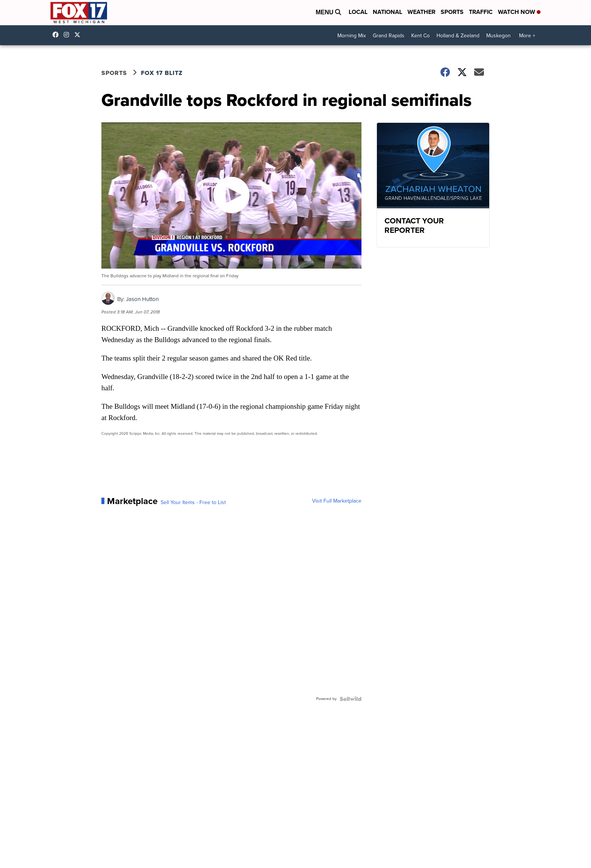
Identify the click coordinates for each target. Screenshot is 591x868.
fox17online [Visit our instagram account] (68, 35)
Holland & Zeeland (458, 36)
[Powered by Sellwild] (351, 699)
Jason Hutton (142, 299)
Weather (421, 12)
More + (527, 36)
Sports (452, 12)
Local (358, 12)
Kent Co (420, 36)
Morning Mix (352, 36)
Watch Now (519, 12)
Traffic (481, 12)
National (387, 12)
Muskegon (498, 36)
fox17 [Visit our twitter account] (79, 35)
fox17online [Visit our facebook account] (57, 35)
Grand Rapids (389, 36)
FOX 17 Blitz (162, 73)
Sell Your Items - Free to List (193, 503)
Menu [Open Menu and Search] (328, 12)
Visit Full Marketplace (337, 501)
